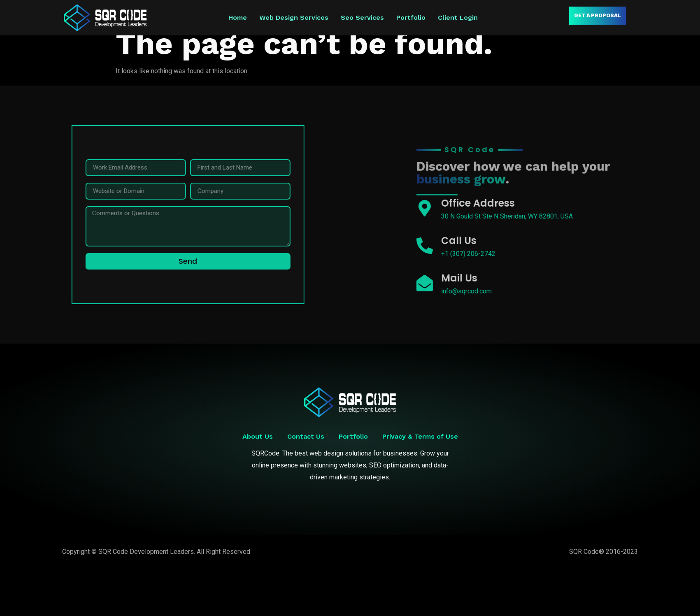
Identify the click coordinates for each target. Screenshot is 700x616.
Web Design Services (294, 17)
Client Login (458, 17)
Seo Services (362, 17)
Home (238, 17)
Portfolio (411, 17)
